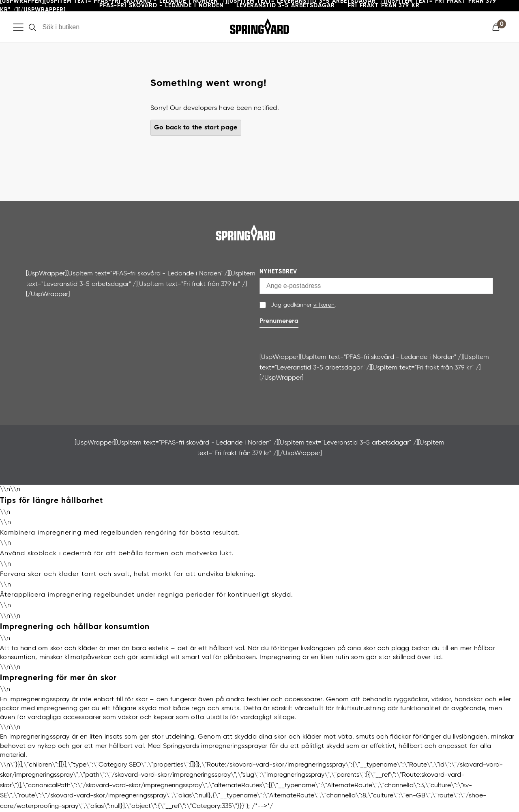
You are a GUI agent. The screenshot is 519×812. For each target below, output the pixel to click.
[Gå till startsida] (260, 27)
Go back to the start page (196, 128)
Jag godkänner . (303, 305)
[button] (499, 27)
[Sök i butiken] (87, 27)
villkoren (324, 305)
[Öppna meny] (18, 27)
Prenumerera (279, 321)
